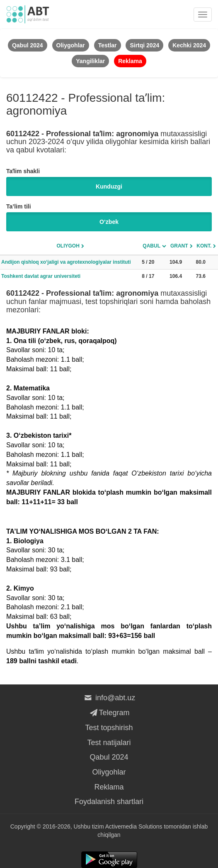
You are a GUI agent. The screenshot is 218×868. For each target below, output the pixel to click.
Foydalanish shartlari (109, 802)
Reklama (109, 787)
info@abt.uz (109, 698)
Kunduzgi (109, 186)
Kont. (204, 246)
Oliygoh (68, 246)
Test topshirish (109, 728)
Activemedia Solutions (134, 826)
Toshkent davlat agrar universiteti (41, 276)
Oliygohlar (109, 772)
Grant (179, 246)
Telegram (109, 713)
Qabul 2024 (109, 757)
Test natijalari (109, 743)
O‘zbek (109, 222)
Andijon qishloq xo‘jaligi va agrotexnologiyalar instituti (66, 262)
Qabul (151, 246)
